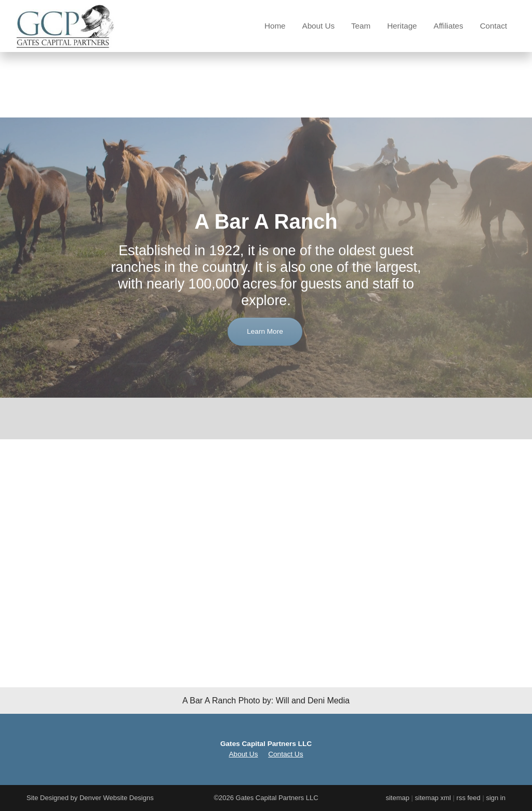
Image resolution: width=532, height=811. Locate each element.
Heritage (402, 26)
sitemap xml (433, 798)
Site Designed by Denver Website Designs (90, 798)
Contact (494, 26)
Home (275, 26)
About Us (318, 26)
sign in (496, 798)
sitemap (397, 798)
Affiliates (449, 26)
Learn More (265, 372)
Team (361, 26)
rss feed (469, 798)
